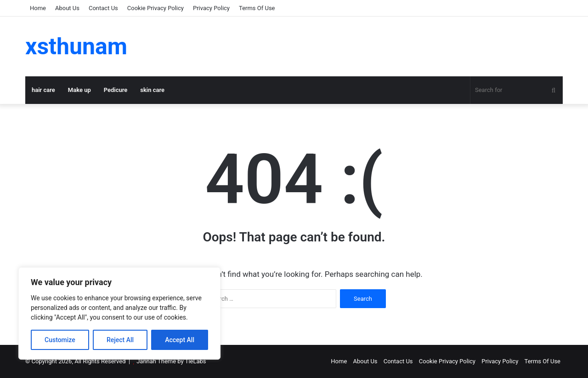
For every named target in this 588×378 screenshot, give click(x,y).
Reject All (120, 340)
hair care (43, 90)
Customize (60, 340)
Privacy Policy (211, 8)
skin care (152, 90)
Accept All (180, 340)
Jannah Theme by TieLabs (171, 361)
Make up (79, 90)
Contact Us (103, 8)
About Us (67, 8)
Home (38, 8)
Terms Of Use (257, 8)
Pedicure (116, 90)
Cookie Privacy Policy (155, 8)
